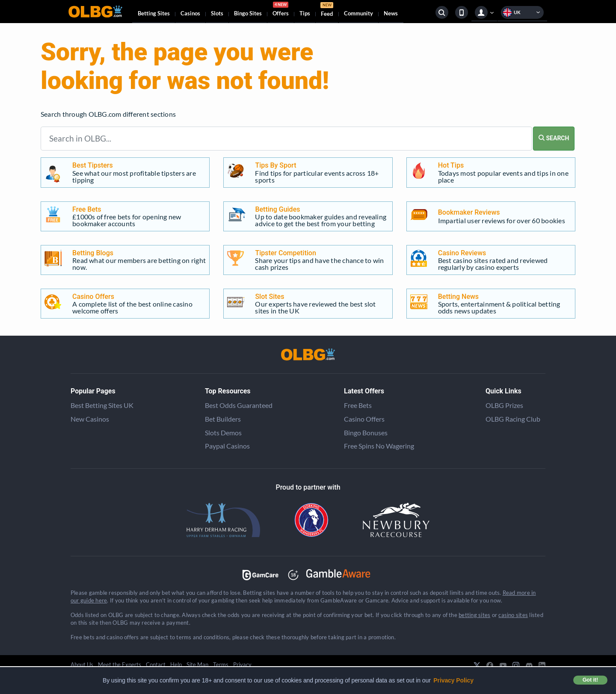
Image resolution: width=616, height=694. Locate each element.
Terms (221, 664)
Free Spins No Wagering (379, 446)
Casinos (190, 13)
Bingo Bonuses (366, 433)
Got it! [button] (590, 680)
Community (358, 13)
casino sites (513, 615)
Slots (217, 13)
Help (176, 664)
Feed (327, 10)
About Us (82, 664)
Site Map (197, 664)
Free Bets (358, 405)
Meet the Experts (120, 664)
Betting (154, 13)
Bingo (248, 13)
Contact (156, 664)
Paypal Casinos (227, 446)
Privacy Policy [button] (453, 680)
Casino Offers (364, 419)
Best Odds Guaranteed (239, 405)
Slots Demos (223, 433)
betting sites (474, 615)
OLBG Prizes (504, 405)
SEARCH (554, 138)
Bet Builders (223, 419)
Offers (281, 10)
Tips (305, 13)
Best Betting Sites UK (102, 405)
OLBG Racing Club (513, 419)
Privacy (242, 664)
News (391, 13)
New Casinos (90, 419)
